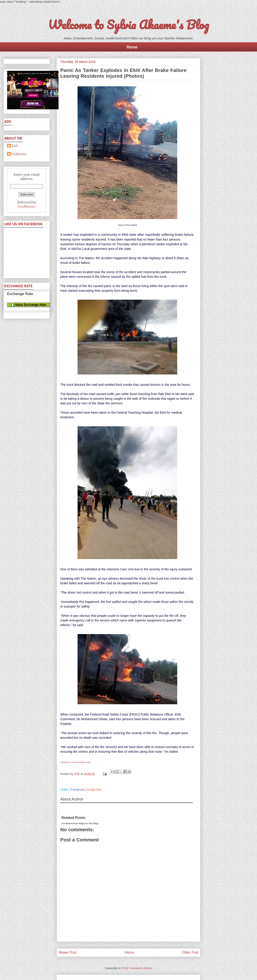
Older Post (190, 952)
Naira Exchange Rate (28, 305)
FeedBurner (26, 206)
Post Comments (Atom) (137, 968)
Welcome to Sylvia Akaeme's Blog (128, 25)
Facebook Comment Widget (73, 762)
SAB (15, 146)
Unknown (19, 154)
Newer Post (67, 952)
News (88, 762)
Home (132, 47)
